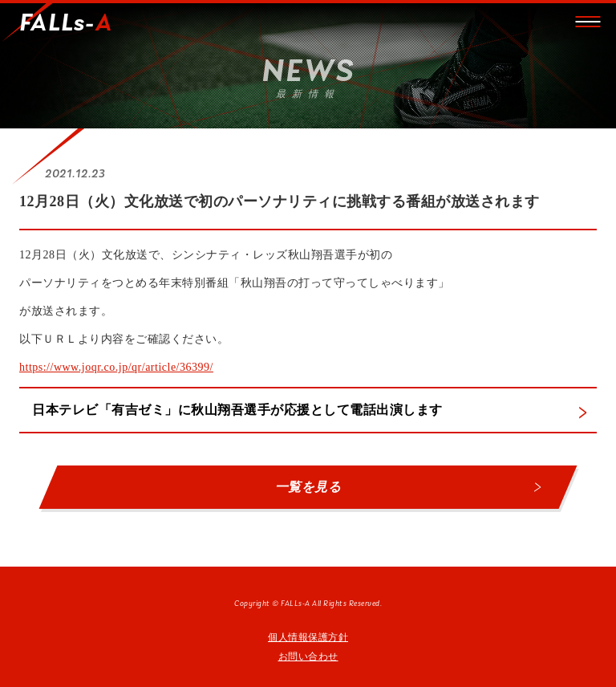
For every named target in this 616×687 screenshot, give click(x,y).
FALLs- (66, 24)
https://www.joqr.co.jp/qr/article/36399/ (116, 367)
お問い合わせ (308, 657)
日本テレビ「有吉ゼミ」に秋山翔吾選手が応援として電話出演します (237, 410)
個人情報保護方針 (308, 637)
